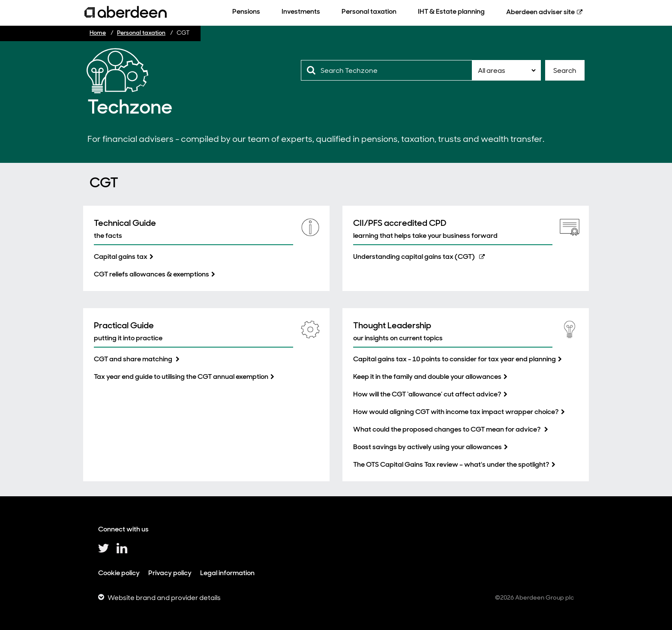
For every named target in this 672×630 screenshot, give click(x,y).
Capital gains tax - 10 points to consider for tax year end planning (454, 359)
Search (565, 70)
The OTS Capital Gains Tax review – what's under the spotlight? (451, 464)
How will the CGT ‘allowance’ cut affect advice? (427, 394)
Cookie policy (119, 573)
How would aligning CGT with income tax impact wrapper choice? (456, 412)
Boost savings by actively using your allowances (427, 447)
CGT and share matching (134, 359)
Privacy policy (170, 573)
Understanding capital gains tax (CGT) (414, 256)
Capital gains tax (121, 256)
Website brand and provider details (164, 598)
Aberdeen (540, 12)
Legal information (227, 573)
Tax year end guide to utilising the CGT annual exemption (181, 376)
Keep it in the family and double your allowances (427, 376)
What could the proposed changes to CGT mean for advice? (448, 429)
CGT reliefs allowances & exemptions (151, 274)
